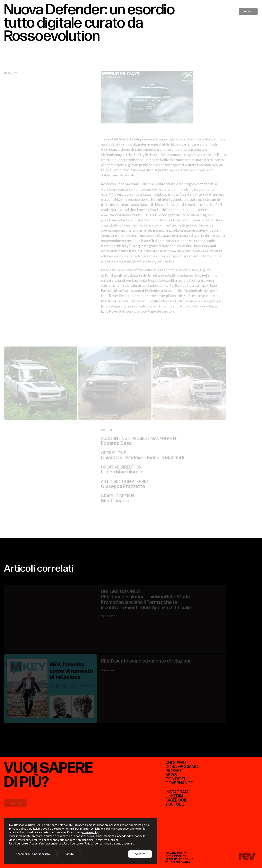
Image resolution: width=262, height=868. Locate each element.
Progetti (175, 771)
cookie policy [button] (90, 832)
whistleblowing (178, 862)
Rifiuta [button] (69, 854)
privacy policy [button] (18, 828)
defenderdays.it (114, 151)
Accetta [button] (140, 854)
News (171, 775)
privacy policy (176, 853)
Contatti (175, 779)
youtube (175, 804)
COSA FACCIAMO (182, 767)
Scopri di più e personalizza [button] (33, 854)
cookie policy (176, 856)
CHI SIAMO (176, 763)
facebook (176, 800)
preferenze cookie (179, 859)
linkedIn (174, 796)
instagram (177, 792)
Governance (179, 783)
